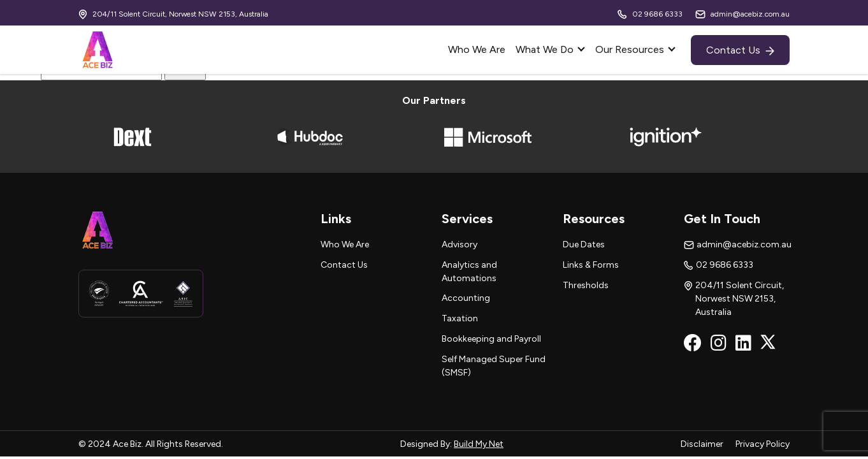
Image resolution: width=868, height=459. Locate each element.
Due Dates (584, 244)
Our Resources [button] (631, 49)
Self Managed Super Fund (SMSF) (494, 366)
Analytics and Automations (469, 272)
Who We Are (477, 49)
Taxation (460, 318)
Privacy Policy (763, 444)
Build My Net (479, 444)
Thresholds (586, 285)
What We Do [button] (546, 49)
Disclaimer (703, 444)
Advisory (459, 244)
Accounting (466, 298)
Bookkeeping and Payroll (491, 339)
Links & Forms (591, 265)
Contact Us (740, 50)
